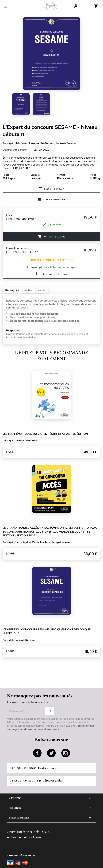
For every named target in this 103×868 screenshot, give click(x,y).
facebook (37, 753)
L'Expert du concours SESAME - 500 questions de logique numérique (47, 631)
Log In (76, 6)
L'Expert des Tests (15, 150)
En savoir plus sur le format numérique (52, 267)
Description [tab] (12, 290)
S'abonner (49, 711)
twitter (51, 753)
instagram (66, 753)
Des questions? (34, 768)
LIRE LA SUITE (21, 168)
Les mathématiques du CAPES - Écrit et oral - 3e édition (45, 434)
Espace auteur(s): (36, 781)
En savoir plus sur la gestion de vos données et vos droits (51, 727)
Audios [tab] (28, 290)
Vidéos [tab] (42, 290)
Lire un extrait (52, 189)
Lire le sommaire (52, 200)
